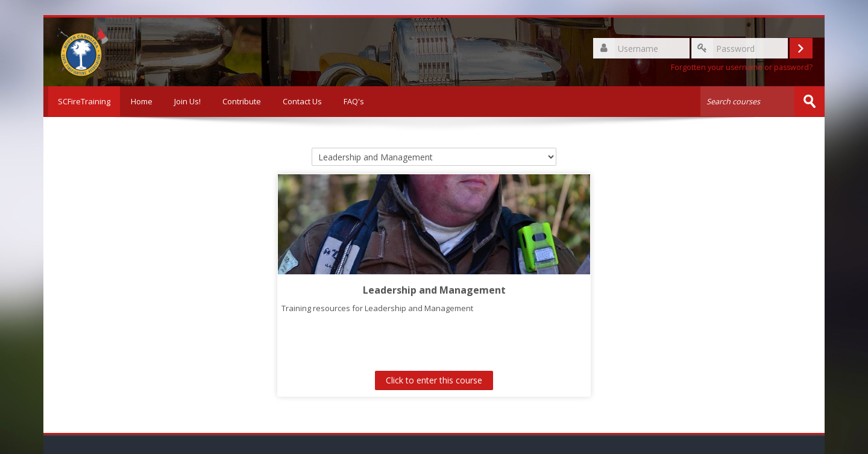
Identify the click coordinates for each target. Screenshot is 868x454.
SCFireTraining (82, 101)
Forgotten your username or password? (742, 67)
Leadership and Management (434, 289)
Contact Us (302, 101)
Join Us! (187, 101)
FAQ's (354, 101)
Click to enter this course (434, 380)
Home (142, 101)
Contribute (242, 101)
